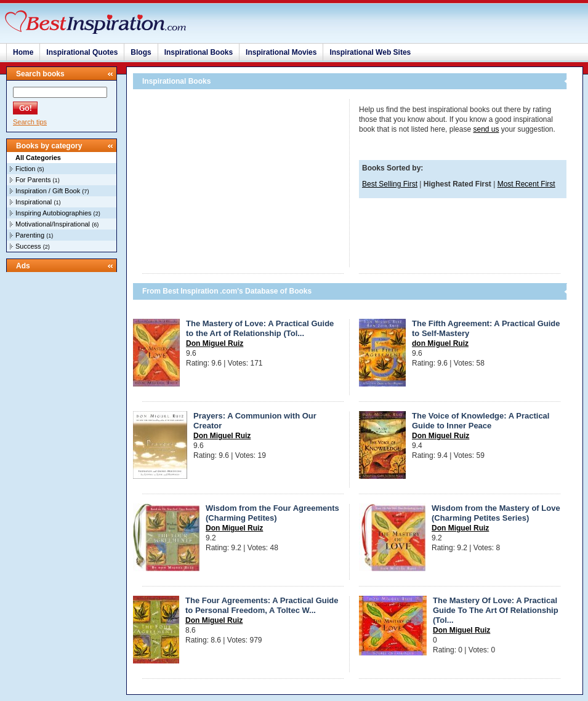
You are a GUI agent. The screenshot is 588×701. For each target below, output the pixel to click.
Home (23, 52)
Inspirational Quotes (82, 52)
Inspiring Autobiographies (54, 213)
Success (28, 246)
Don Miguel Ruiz (215, 343)
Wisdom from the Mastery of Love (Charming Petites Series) (496, 513)
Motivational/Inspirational (53, 224)
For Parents (33, 180)
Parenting (30, 235)
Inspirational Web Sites (370, 52)
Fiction (25, 169)
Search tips (30, 122)
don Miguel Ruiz (440, 343)
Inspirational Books (199, 52)
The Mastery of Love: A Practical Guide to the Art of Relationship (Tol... (260, 328)
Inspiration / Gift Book (48, 191)
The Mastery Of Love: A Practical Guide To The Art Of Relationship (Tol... (496, 610)
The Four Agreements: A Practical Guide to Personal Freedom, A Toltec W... (262, 605)
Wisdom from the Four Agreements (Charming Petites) (272, 513)
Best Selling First (390, 184)
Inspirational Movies (281, 52)
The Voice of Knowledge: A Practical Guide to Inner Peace (481, 421)
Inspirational (34, 202)
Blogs (141, 52)
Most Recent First (526, 184)
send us (486, 129)
